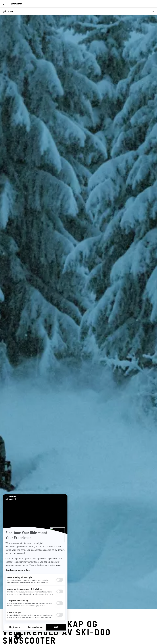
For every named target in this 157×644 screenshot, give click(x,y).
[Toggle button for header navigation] (4, 4)
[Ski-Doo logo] (16, 4)
